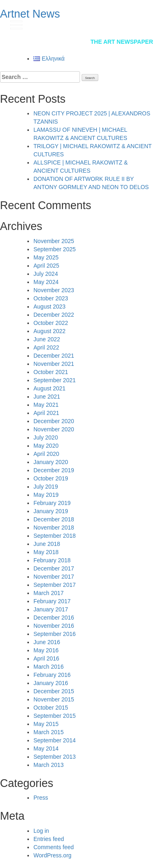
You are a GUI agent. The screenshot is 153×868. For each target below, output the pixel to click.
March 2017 (49, 593)
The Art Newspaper (122, 42)
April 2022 (46, 347)
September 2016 (55, 634)
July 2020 (46, 437)
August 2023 (50, 307)
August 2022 (50, 331)
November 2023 (54, 290)
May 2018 (46, 552)
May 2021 (46, 405)
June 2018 (47, 544)
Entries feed (49, 839)
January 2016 (51, 683)
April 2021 (46, 413)
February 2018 (52, 560)
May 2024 (46, 282)
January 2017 (51, 609)
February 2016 (52, 675)
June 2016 (47, 642)
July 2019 (46, 487)
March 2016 (49, 667)
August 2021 (50, 388)
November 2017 (54, 577)
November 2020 (54, 429)
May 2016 (46, 650)
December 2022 (54, 315)
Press (41, 798)
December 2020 (54, 421)
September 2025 (55, 249)
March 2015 (49, 732)
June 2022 (47, 339)
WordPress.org (52, 855)
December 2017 (54, 568)
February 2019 (52, 503)
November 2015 (54, 699)
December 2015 (54, 691)
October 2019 (51, 478)
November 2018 (54, 528)
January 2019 (51, 511)
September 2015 (55, 716)
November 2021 (54, 364)
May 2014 (46, 749)
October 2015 (51, 708)
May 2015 (46, 724)
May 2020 (46, 446)
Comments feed (54, 847)
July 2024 (46, 274)
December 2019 (54, 470)
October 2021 (51, 372)
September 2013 (55, 757)
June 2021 (47, 397)
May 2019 (46, 495)
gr (139, 24)
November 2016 (54, 626)
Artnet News (30, 14)
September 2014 (55, 740)
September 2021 (55, 380)
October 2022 (51, 323)
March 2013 (49, 765)
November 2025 (54, 241)
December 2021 (54, 356)
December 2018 (54, 519)
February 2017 (52, 601)
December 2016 (54, 618)
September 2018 (55, 536)
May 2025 (46, 257)
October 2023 (51, 298)
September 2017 (55, 585)
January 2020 (51, 462)
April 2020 (46, 454)
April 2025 (46, 266)
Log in (41, 831)
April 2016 (46, 658)
